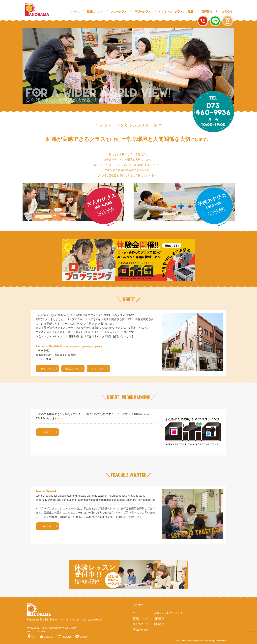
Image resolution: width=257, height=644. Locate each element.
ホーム (75, 12)
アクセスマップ (48, 369)
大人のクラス (119, 12)
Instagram (65, 637)
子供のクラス (143, 12)
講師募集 (207, 12)
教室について (95, 12)
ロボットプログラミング (168, 613)
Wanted (50, 526)
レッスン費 (100, 369)
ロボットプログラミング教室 (176, 12)
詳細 (51, 432)
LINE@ (81, 637)
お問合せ (227, 12)
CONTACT (47, 637)
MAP (32, 637)
